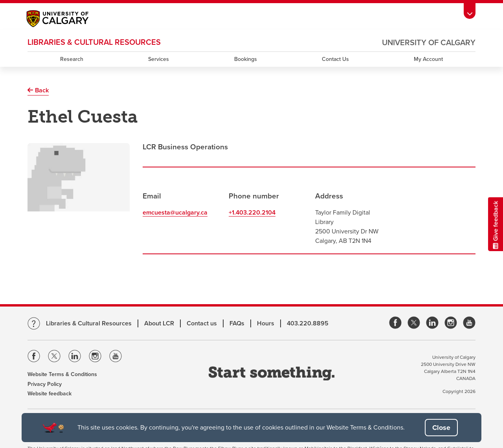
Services (159, 59)
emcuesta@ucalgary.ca (175, 213)
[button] (441, 428)
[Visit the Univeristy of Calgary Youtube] (116, 357)
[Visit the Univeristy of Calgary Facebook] (34, 357)
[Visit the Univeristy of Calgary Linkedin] (75, 357)
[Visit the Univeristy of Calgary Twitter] (54, 357)
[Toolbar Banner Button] (470, 11)
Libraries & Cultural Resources (89, 323)
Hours (266, 323)
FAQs (237, 323)
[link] (395, 323)
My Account (428, 59)
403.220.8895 (308, 323)
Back (42, 90)
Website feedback (50, 394)
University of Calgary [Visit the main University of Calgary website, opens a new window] (429, 43)
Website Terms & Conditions (62, 374)
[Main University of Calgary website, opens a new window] (65, 20)
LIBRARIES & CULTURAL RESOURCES (94, 42)
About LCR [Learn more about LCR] (159, 323)
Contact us (202, 323)
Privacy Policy (45, 384)
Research (72, 59)
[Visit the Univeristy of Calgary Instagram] (95, 357)
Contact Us (335, 59)
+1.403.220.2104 (252, 213)
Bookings (246, 59)
